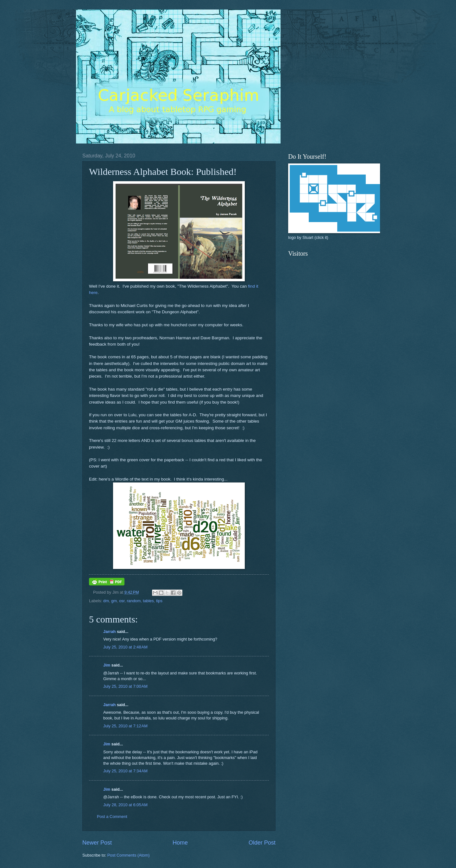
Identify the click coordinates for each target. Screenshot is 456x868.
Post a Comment (112, 817)
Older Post (262, 843)
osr (122, 601)
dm (106, 601)
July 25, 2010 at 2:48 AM (125, 647)
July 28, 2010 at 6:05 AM (125, 805)
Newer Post (97, 843)
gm (114, 601)
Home (180, 843)
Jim (107, 665)
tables (148, 601)
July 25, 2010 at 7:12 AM (125, 726)
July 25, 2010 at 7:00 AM (125, 686)
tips (159, 601)
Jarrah (109, 632)
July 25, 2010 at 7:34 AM (125, 771)
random (134, 601)
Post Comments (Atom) (129, 855)
